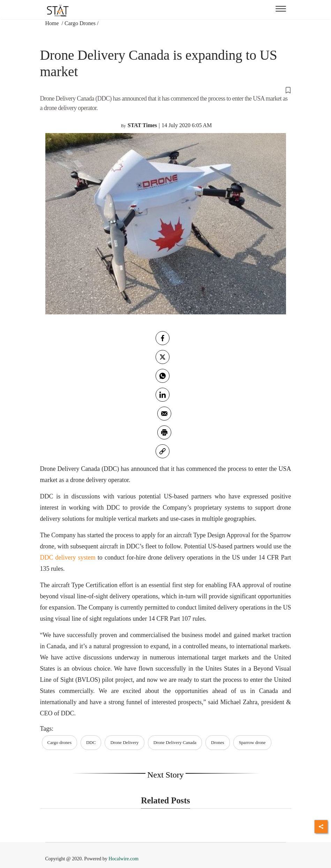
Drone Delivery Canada (175, 742)
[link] (163, 451)
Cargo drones (59, 742)
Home (53, 23)
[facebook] (163, 338)
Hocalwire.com (123, 859)
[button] (166, 90)
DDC (91, 742)
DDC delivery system (68, 557)
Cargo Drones (80, 23)
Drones (218, 742)
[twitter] (163, 357)
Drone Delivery (124, 742)
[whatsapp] (163, 376)
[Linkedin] (163, 395)
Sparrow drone (252, 742)
